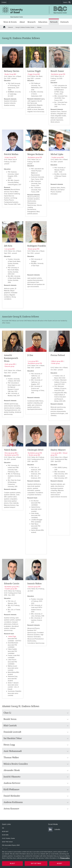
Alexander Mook (36, 770)
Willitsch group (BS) (57, 361)
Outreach (64, 22)
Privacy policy (65, 858)
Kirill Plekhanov (36, 789)
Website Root (4, 27)
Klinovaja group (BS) (11, 453)
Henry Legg (36, 745)
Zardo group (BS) (10, 364)
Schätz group (56, 363)
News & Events (10, 22)
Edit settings (36, 863)
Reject (12, 863)
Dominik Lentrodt (36, 732)
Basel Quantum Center (17, 17)
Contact (4, 2)
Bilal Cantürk (36, 725)
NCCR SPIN (5, 835)
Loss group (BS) (10, 249)
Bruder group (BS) (35, 455)
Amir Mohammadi (36, 751)
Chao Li (36, 713)
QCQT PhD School (7, 842)
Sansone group (10, 366)
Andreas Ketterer (36, 783)
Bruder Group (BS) (10, 74)
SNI (3, 828)
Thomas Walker (36, 757)
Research (32, 22)
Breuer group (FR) (34, 249)
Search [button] (67, 2)
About (22, 22)
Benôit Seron (36, 719)
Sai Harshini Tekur (36, 738)
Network (54, 22)
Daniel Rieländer (36, 796)
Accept (60, 863)
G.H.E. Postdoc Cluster (8, 838)
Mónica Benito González (36, 764)
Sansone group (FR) (34, 587)
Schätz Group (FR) (10, 157)
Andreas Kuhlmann (36, 802)
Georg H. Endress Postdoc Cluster (25, 27)
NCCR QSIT (5, 831)
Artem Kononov (36, 809)
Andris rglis (12, 636)
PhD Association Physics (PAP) (11, 845)
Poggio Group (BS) (34, 74)
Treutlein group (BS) (58, 157)
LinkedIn (54, 829)
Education (43, 22)
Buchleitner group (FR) (58, 74)
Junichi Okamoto (36, 777)
